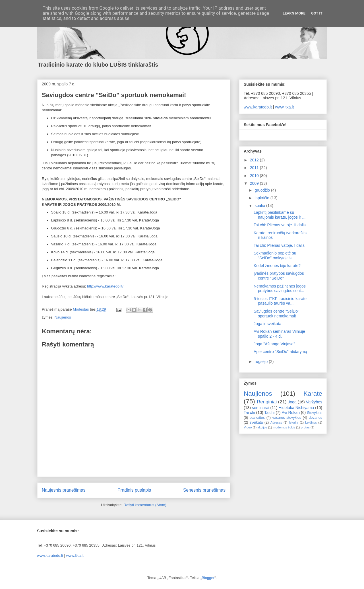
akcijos (262, 427)
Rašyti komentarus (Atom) (145, 505)
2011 (255, 168)
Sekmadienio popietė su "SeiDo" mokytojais (275, 255)
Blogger (208, 578)
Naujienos (63, 317)
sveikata (256, 422)
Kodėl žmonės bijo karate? (277, 266)
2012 (255, 160)
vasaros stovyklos (287, 418)
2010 (255, 176)
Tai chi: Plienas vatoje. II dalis (280, 225)
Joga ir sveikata (267, 324)
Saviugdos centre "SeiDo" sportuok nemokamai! (276, 314)
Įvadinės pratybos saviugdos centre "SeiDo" (279, 276)
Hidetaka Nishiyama (296, 408)
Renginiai (267, 402)
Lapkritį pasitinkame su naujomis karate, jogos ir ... (280, 215)
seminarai (261, 408)
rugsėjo (262, 362)
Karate (313, 394)
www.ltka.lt (284, 107)
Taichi (270, 412)
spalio (260, 206)
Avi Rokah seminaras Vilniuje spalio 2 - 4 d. (279, 334)
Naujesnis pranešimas (64, 490)
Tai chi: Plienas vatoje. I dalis (279, 245)
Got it (317, 13)
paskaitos (257, 418)
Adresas (276, 422)
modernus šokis (284, 427)
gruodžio (263, 190)
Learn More (294, 13)
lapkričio (262, 198)
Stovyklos (315, 413)
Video (248, 427)
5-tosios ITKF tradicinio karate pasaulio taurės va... (280, 301)
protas (305, 427)
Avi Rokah (291, 412)
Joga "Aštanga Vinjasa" (274, 344)
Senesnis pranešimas (204, 490)
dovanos (315, 418)
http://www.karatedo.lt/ (105, 286)
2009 (255, 183)
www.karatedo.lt (258, 107)
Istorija (294, 422)
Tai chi (249, 412)
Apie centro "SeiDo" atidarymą (280, 352)
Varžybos (314, 402)
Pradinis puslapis (134, 490)
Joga (292, 402)
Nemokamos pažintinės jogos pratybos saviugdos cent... (280, 289)
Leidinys (311, 422)
